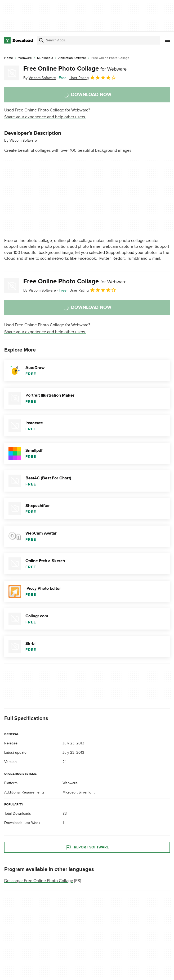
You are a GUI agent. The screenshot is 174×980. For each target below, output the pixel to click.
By (40, 78)
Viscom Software (23, 140)
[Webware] (25, 58)
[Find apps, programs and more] (99, 40)
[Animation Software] (72, 58)
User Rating (93, 77)
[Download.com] (19, 40)
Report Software (87, 848)
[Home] (9, 58)
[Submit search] (41, 40)
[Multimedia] (45, 58)
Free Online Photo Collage (75, 69)
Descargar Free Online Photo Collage (39, 881)
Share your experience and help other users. (45, 117)
